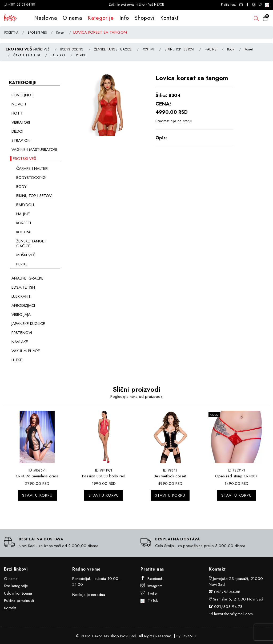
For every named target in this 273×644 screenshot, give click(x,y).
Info (124, 18)
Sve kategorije (16, 586)
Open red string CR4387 (236, 476)
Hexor (97, 636)
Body (230, 49)
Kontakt (169, 18)
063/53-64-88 (227, 592)
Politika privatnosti (19, 600)
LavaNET (189, 636)
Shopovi (145, 18)
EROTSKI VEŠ (37, 33)
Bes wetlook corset (170, 476)
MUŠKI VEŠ (41, 49)
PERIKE (81, 55)
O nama (72, 18)
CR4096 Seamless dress (37, 476)
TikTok (149, 600)
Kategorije (101, 18)
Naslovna (46, 18)
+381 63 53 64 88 (19, 5)
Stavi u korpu (37, 495)
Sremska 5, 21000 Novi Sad (238, 599)
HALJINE (211, 49)
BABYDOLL (58, 55)
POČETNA (11, 33)
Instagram (151, 586)
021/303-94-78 (228, 607)
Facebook (152, 579)
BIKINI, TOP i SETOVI (179, 49)
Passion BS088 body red (104, 476)
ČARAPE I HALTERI (27, 55)
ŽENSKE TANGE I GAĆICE (113, 49)
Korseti (61, 33)
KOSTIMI (148, 49)
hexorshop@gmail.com (233, 614)
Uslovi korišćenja (18, 593)
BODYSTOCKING (72, 49)
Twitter (149, 593)
